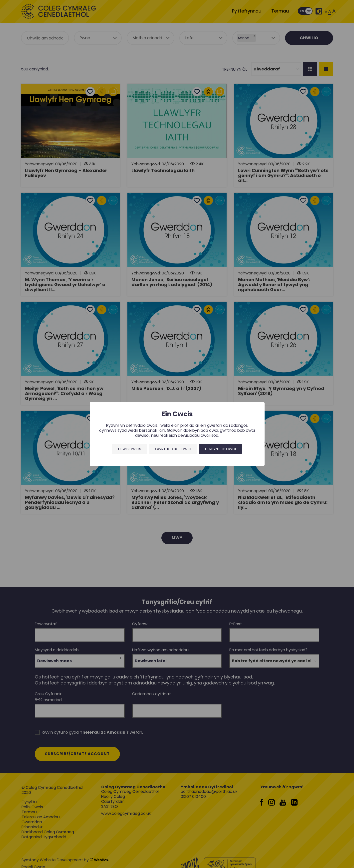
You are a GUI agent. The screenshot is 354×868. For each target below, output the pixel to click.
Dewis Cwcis (130, 449)
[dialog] (177, 434)
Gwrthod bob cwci (173, 449)
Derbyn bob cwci (220, 449)
